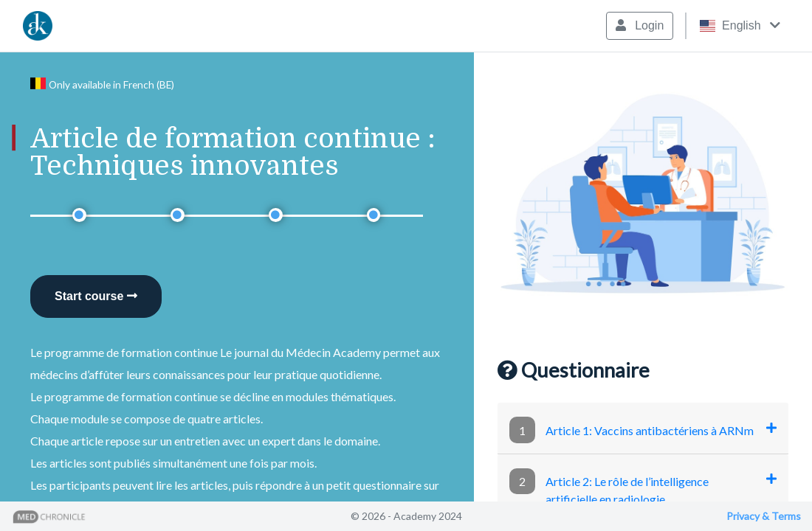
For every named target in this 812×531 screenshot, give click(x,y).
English (740, 25)
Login (640, 25)
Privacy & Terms (764, 516)
